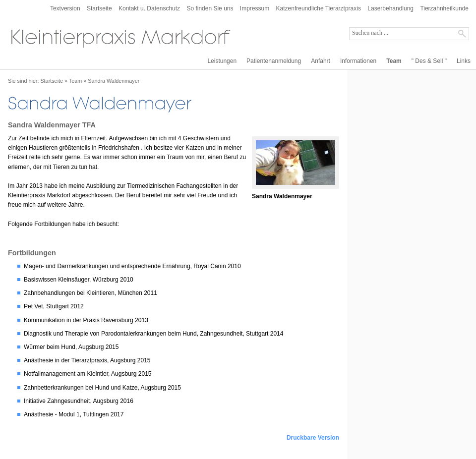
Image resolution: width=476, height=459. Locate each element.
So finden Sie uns (210, 8)
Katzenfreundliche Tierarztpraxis (319, 8)
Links (464, 61)
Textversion (65, 8)
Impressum (255, 8)
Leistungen (222, 61)
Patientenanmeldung (274, 61)
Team (394, 61)
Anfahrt (321, 61)
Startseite (99, 8)
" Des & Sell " (429, 61)
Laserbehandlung (390, 8)
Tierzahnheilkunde (444, 8)
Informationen (358, 61)
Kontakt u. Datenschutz (149, 8)
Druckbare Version (313, 438)
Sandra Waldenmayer (114, 81)
